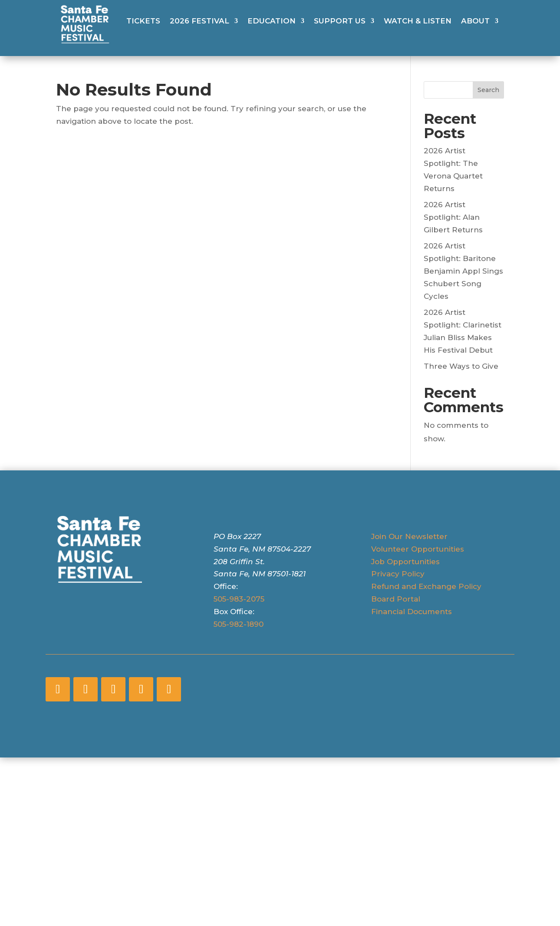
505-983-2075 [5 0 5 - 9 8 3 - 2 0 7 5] (239, 599)
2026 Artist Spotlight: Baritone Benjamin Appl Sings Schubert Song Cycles (463, 271)
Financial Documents (412, 612)
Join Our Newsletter (409, 536)
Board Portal (396, 599)
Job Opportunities (405, 562)
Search (488, 90)
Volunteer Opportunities (418, 549)
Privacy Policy (398, 574)
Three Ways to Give (461, 366)
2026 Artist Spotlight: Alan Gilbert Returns (453, 217)
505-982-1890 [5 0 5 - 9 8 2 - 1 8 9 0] (239, 624)
